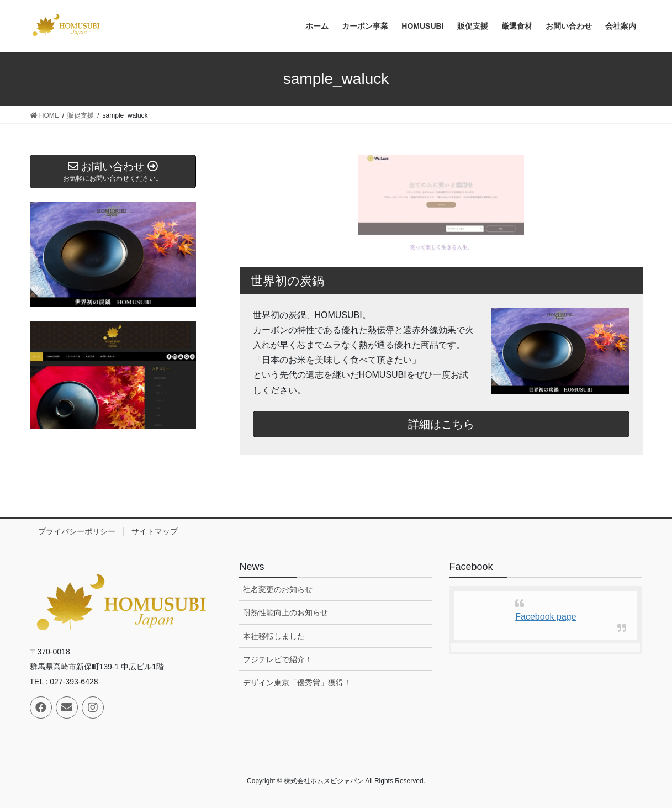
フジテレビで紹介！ (278, 659)
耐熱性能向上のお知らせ (285, 612)
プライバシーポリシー (77, 531)
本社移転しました (274, 636)
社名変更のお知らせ (278, 589)
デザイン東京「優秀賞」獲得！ (297, 683)
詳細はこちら (441, 424)
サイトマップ (155, 531)
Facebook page (546, 617)
